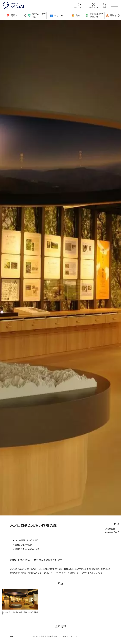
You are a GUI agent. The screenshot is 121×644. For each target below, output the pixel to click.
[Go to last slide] (25, 16)
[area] (12, 16)
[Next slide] (119, 16)
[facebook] (115, 524)
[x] (118, 524)
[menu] (115, 5)
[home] (36, 5)
